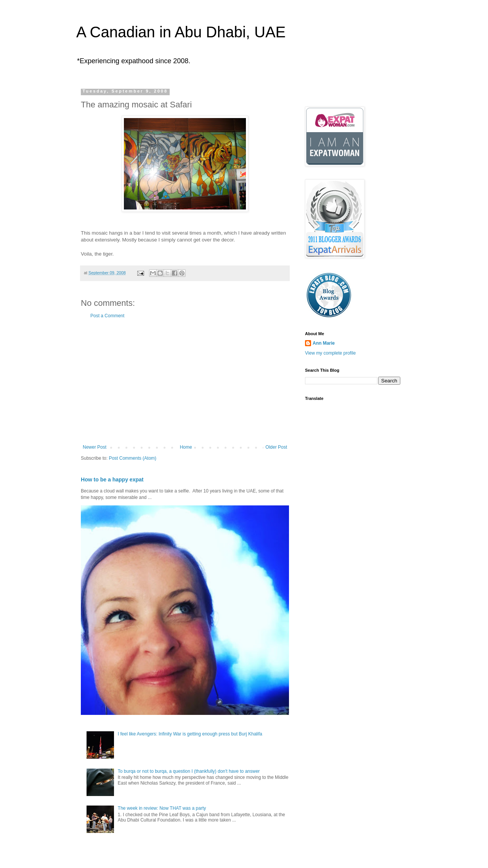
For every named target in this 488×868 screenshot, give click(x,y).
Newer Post (95, 447)
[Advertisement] (185, 382)
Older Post (276, 447)
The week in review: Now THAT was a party (162, 808)
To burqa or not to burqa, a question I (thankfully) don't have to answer (189, 771)
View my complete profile (330, 353)
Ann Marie (324, 343)
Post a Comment (107, 316)
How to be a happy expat (112, 480)
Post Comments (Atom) (132, 458)
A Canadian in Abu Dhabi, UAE (181, 32)
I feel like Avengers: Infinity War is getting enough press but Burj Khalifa (190, 734)
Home (186, 447)
